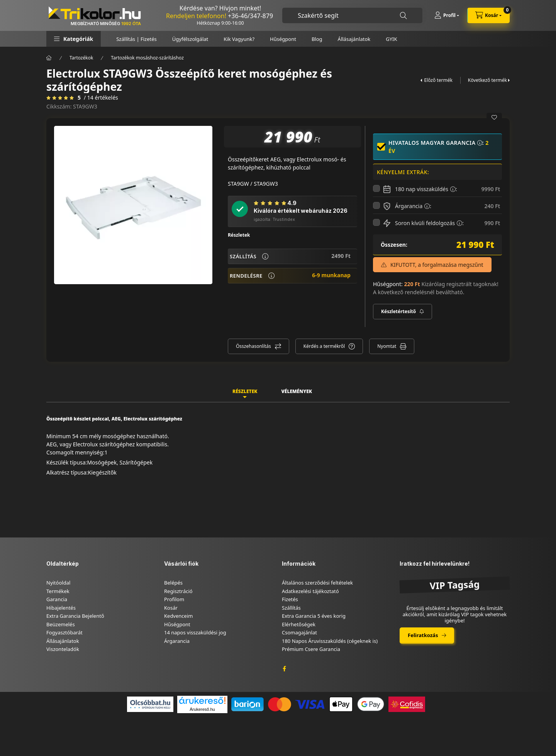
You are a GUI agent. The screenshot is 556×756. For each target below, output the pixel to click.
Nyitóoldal (58, 583)
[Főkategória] (49, 58)
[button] (74, 39)
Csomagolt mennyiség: (75, 452)
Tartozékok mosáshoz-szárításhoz (147, 58)
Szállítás (291, 608)
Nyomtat (387, 346)
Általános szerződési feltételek (317, 583)
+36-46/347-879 (250, 16)
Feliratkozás (423, 635)
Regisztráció (178, 591)
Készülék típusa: (67, 462)
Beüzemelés (61, 624)
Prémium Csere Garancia (311, 649)
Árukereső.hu (202, 709)
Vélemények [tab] (297, 391)
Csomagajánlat (299, 632)
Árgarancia (177, 641)
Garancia (57, 599)
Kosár (171, 608)
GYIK (391, 39)
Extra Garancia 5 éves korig (314, 616)
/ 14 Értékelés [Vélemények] (101, 98)
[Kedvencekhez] (494, 117)
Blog (317, 39)
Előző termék (438, 80)
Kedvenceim (178, 616)
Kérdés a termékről (324, 346)
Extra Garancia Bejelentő (75, 616)
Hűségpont (283, 39)
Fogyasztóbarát (64, 632)
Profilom (174, 599)
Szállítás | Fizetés (136, 39)
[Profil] (447, 15)
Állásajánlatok (354, 39)
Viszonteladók (63, 649)
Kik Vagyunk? (239, 39)
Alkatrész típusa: (67, 472)
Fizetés (290, 599)
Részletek (239, 235)
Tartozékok (81, 58)
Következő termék (487, 80)
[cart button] (488, 15)
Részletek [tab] (245, 391)
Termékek (58, 591)
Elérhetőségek (299, 624)
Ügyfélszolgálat (190, 39)
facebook (284, 669)
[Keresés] (403, 16)
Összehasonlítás (253, 346)
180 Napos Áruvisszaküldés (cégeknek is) (330, 641)
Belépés (173, 583)
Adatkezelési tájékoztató (310, 591)
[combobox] (352, 15)
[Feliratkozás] (403, 312)
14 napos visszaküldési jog (195, 632)
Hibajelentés (61, 608)
